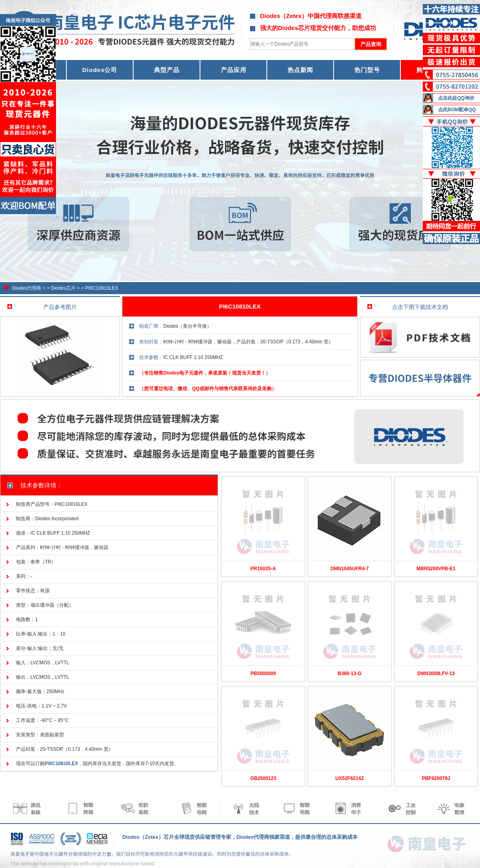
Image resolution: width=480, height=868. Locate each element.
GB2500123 (263, 778)
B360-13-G (349, 674)
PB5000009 (263, 674)
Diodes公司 (100, 70)
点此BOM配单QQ (457, 110)
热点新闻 (300, 70)
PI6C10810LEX (102, 288)
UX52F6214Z (349, 778)
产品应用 (234, 70)
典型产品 (167, 70)
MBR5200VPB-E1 (436, 569)
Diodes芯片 (63, 288)
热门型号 (367, 70)
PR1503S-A (263, 569)
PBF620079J (436, 778)
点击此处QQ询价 (456, 98)
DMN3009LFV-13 (436, 674)
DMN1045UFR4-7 (350, 569)
